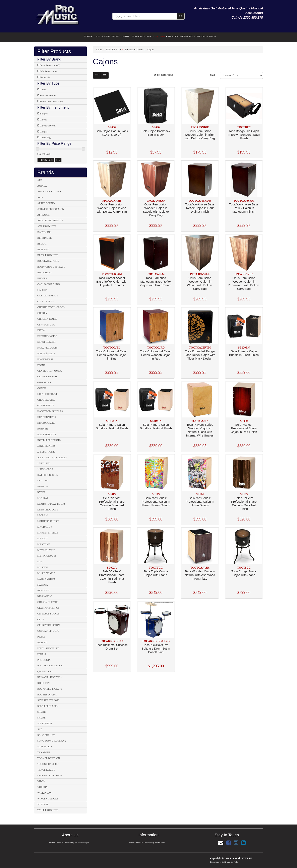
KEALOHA (43, 481)
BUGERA (42, 278)
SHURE (41, 718)
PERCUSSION (161, 36)
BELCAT (42, 244)
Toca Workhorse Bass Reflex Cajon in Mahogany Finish (244, 208)
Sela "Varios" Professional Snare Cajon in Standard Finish (112, 503)
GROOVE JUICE (46, 400)
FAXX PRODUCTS (48, 348)
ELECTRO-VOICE (47, 336)
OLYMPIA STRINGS (48, 608)
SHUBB (42, 712)
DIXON (41, 330)
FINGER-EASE (45, 359)
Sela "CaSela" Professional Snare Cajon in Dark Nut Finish (244, 503)
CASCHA (42, 290)
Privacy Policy (149, 843)
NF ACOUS (43, 590)
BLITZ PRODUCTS (48, 255)
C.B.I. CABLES (45, 301)
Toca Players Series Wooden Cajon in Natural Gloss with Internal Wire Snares (200, 430)
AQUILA (42, 186)
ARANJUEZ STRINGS (49, 192)
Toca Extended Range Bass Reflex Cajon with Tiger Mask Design (200, 355)
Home (99, 50)
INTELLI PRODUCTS (49, 440)
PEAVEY (42, 643)
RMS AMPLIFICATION (50, 677)
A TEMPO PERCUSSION (51, 209)
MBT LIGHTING (46, 550)
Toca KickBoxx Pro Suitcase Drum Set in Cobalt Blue (156, 648)
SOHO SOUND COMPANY (52, 741)
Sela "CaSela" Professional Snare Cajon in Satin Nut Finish (112, 577)
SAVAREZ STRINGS (48, 700)
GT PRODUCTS (46, 405)
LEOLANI (43, 515)
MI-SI (40, 562)
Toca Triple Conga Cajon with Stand (156, 573)
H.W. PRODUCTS (47, 435)
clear (58, 160)
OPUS (41, 619)
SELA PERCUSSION (48, 706)
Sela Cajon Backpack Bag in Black (156, 133)
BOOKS (213, 36)
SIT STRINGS (45, 724)
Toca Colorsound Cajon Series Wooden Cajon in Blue (112, 355)
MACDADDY (45, 527)
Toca (45, 77)
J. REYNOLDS (45, 469)
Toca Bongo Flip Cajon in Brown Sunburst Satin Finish (244, 135)
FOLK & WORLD (139, 36)
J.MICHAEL (44, 463)
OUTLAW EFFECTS (48, 631)
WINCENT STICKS (48, 799)
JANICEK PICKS (46, 446)
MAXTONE (44, 544)
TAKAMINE (44, 752)
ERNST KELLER (46, 342)
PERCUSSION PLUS (48, 648)
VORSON (42, 787)
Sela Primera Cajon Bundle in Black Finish (244, 353)
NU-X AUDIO (45, 596)
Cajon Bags (46, 137)
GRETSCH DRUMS (48, 394)
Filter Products (54, 51)
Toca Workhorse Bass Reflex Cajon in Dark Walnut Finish (200, 208)
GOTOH (42, 388)
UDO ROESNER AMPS (50, 775)
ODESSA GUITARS (48, 602)
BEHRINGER (45, 238)
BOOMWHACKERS (48, 261)
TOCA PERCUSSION (49, 758)
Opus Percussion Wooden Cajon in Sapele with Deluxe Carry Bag (156, 210)
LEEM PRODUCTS (48, 510)
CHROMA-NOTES (47, 319)
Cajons (43, 90)
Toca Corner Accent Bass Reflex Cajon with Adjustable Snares (112, 281)
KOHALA (43, 486)
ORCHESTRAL (202, 36)
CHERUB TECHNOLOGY (51, 307)
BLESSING (43, 250)
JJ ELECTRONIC (46, 452)
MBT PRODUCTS (47, 556)
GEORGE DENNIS (47, 377)
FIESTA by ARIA (46, 354)
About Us (52, 843)
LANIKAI (43, 498)
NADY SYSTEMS (47, 579)
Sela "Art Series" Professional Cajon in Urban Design (200, 502)
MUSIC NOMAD (46, 573)
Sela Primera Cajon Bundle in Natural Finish (112, 426)
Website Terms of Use (136, 843)
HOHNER (43, 429)
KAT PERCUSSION (48, 475)
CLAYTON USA (46, 325)
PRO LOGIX (44, 660)
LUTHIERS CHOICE (48, 521)
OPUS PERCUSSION (49, 625)
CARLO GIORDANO (49, 284)
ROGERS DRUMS (47, 695)
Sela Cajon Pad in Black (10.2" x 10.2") (112, 133)
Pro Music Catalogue (82, 843)
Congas (44, 132)
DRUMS (150, 36)
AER (40, 180)
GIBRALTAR (44, 382)
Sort (212, 75)
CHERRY (42, 313)
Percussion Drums (134, 50)
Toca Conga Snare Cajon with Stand (244, 573)
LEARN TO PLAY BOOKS (51, 504)
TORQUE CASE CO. (48, 764)
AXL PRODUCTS (47, 226)
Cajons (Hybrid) (48, 126)
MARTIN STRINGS (48, 533)
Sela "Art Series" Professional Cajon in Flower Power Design (156, 502)
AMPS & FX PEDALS (112, 36)
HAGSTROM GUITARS (50, 411)
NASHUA (43, 585)
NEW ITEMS (89, 36)
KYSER (41, 492)
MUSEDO (43, 567)
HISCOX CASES (46, 423)
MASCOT (43, 539)
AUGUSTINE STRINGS (50, 220)
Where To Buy (69, 843)
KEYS (192, 36)
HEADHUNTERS (47, 417)
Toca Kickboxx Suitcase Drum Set (112, 647)
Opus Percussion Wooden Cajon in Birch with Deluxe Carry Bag (200, 135)
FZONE (41, 365)
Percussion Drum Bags (51, 101)
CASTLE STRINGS (48, 296)
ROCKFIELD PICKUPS (50, 689)
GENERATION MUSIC (50, 371)
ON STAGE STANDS (48, 614)
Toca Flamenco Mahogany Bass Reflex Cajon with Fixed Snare (156, 281)
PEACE (41, 637)
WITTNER (43, 804)
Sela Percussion (50, 71)
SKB (40, 729)
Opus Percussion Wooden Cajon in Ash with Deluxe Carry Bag (112, 208)
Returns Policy (160, 843)
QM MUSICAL (45, 671)
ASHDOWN (44, 215)
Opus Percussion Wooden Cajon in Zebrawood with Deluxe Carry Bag (244, 283)
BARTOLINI (44, 232)
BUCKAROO (44, 273)
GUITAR (99, 36)
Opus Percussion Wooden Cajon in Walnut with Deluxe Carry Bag (200, 283)
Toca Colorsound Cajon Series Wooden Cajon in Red (156, 355)
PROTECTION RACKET (50, 666)
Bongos (44, 114)
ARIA (40, 197)
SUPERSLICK (45, 747)
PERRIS (42, 654)
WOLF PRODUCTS (48, 810)
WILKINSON (44, 793)
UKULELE (126, 36)
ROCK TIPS (44, 683)
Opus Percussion (50, 65)
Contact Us (60, 843)
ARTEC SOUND (46, 203)
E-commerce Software (220, 862)
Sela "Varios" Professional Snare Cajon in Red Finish (244, 428)
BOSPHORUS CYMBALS (51, 267)
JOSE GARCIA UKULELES (52, 458)
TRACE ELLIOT (46, 770)
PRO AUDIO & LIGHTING (178, 36)
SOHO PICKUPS (46, 735)
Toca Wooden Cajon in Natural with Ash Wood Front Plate (200, 575)
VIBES (41, 781)
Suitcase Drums (48, 96)
